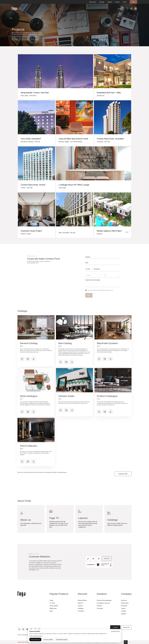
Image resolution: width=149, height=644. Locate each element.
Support (110, 2)
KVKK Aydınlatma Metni (36, 636)
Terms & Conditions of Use (25, 635)
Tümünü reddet (48, 640)
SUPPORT (107, 559)
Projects (45, 9)
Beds (51, 611)
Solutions (102, 594)
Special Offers (82, 600)
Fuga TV (81, 603)
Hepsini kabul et (35, 640)
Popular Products (59, 594)
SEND (89, 295)
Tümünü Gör (123, 474)
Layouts (80, 606)
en (133, 2)
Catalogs (102, 2)
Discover (53, 9)
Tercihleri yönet (115, 631)
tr (122, 642)
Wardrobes (53, 608)
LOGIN (115, 627)
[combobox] (94, 275)
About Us (124, 600)
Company (60, 9)
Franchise (124, 606)
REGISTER (126, 627)
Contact (117, 2)
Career (125, 2)
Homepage (30, 9)
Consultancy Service (72, 9)
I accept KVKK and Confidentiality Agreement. (99, 290)
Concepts (100, 608)
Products (38, 9)
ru (130, 642)
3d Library (81, 611)
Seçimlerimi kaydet (62, 640)
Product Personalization (104, 600)
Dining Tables (54, 606)
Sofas (51, 600)
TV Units (52, 603)
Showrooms (93, 2)
